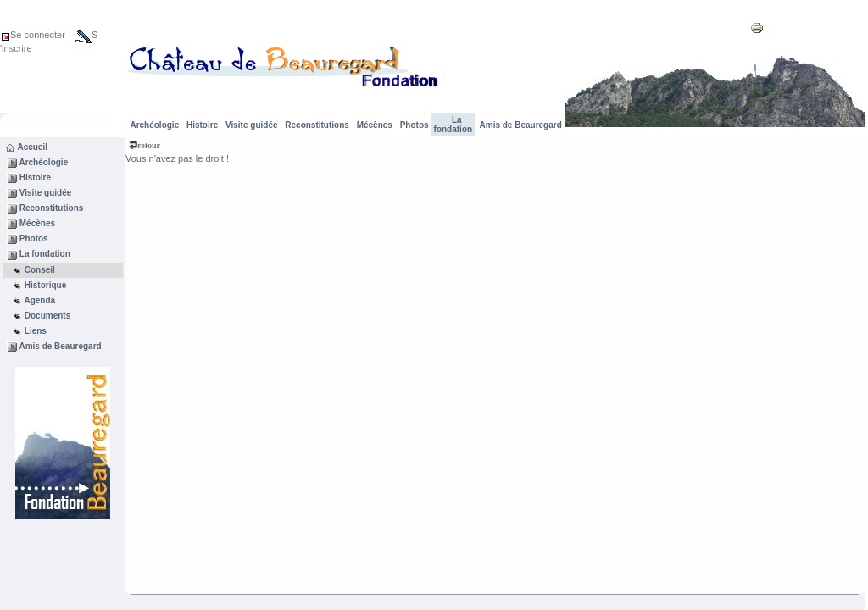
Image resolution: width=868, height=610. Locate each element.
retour (145, 145)
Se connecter (33, 35)
